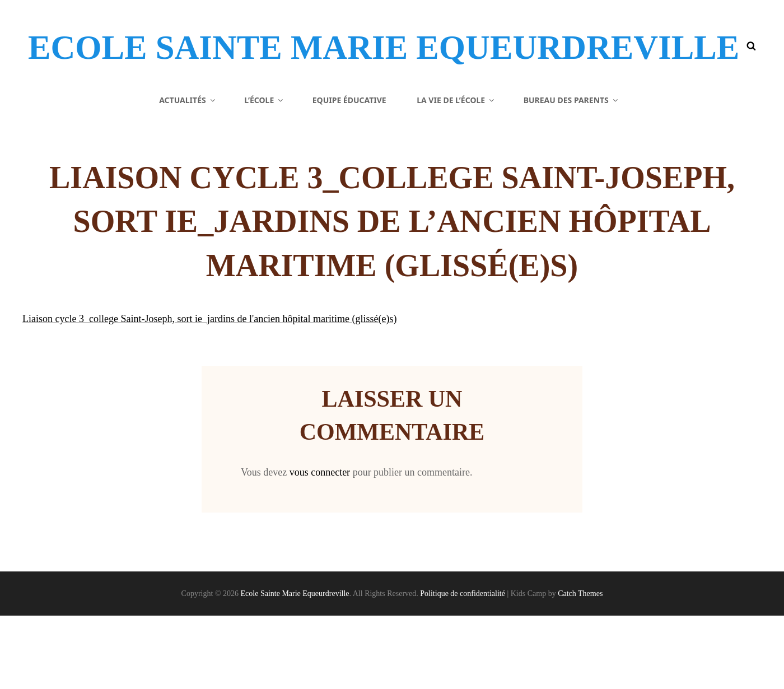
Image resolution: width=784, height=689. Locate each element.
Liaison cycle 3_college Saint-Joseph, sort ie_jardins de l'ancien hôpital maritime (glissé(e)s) (210, 393)
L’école (264, 173)
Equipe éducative (349, 173)
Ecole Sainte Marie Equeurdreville (247, 64)
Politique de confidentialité (463, 667)
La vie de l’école (456, 173)
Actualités (188, 173)
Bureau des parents (571, 173)
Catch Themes (580, 667)
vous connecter (320, 546)
